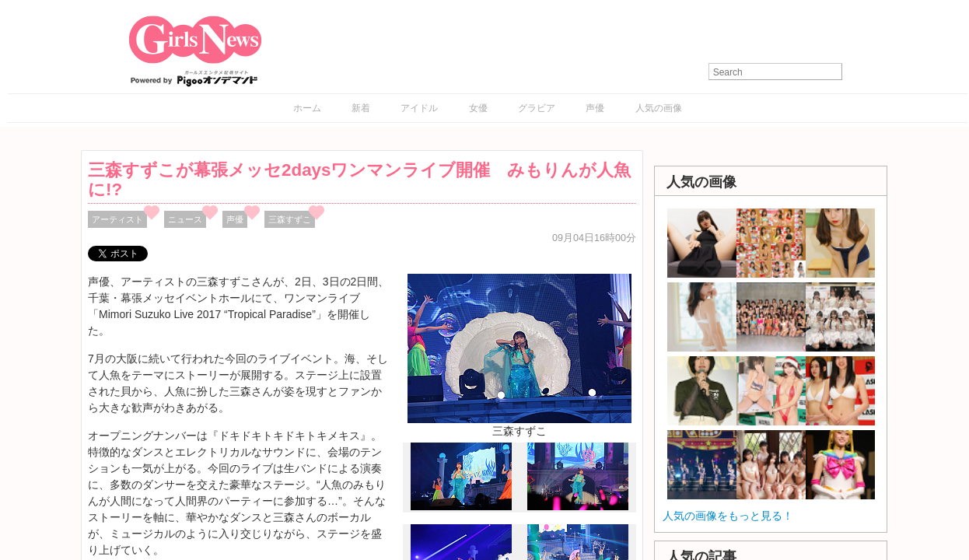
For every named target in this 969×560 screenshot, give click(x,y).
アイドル (419, 108)
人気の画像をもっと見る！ (728, 516)
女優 (478, 108)
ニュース (185, 219)
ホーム (307, 108)
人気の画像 (659, 108)
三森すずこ (290, 219)
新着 (361, 108)
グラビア (537, 108)
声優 (595, 108)
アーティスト (117, 219)
